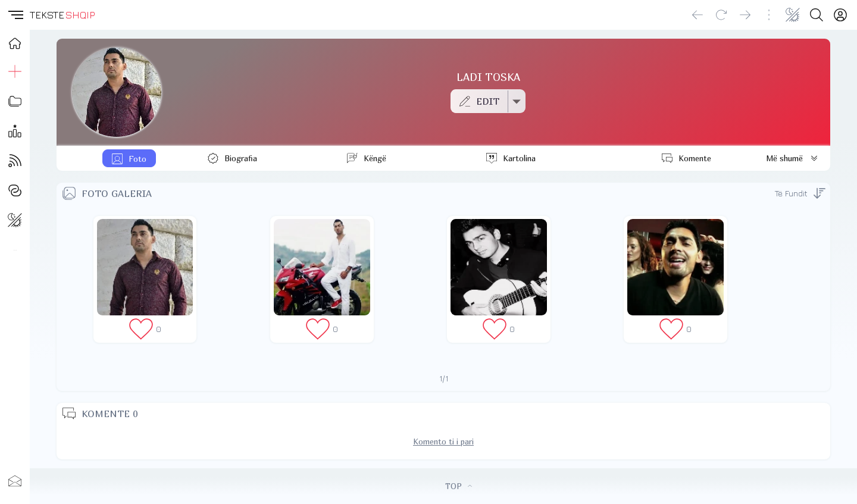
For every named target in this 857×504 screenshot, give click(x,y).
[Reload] (721, 15)
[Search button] (817, 15)
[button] (15, 15)
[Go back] (698, 15)
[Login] (840, 15)
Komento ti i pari (443, 442)
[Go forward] (745, 15)
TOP (459, 486)
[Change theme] (793, 15)
